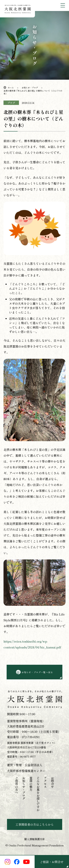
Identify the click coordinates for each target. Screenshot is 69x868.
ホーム (11, 88)
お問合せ (52, 782)
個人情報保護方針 (35, 839)
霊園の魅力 (31, 784)
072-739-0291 (31, 737)
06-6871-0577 (28, 756)
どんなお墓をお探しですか (38, 794)
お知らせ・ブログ (30, 88)
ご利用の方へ (17, 785)
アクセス (45, 782)
